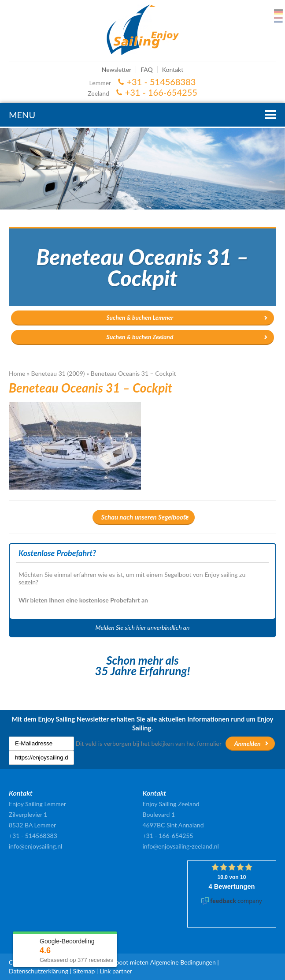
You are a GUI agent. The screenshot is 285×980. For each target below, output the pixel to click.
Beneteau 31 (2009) (58, 373)
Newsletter (117, 69)
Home (17, 373)
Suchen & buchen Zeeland (140, 337)
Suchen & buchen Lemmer (140, 317)
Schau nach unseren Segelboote (145, 517)
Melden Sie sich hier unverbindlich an (143, 627)
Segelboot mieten (125, 962)
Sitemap (84, 971)
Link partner (116, 971)
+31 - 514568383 (161, 82)
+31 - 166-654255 (161, 92)
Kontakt (173, 69)
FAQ (147, 69)
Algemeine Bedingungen (183, 962)
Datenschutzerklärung (39, 971)
